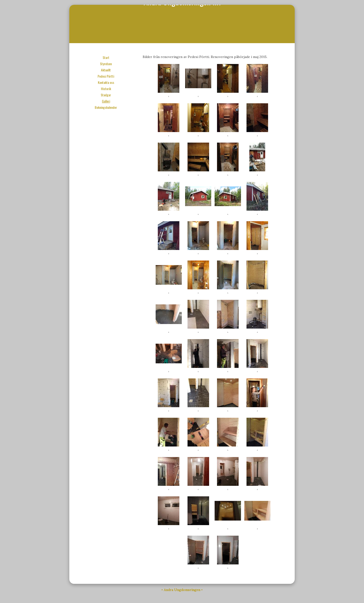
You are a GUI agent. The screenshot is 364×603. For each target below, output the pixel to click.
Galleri (106, 101)
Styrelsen (106, 64)
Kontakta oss (106, 82)
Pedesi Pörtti (106, 76)
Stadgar (106, 95)
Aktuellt (106, 70)
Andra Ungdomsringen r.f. (182, 24)
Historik (106, 89)
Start (106, 57)
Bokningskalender (106, 107)
